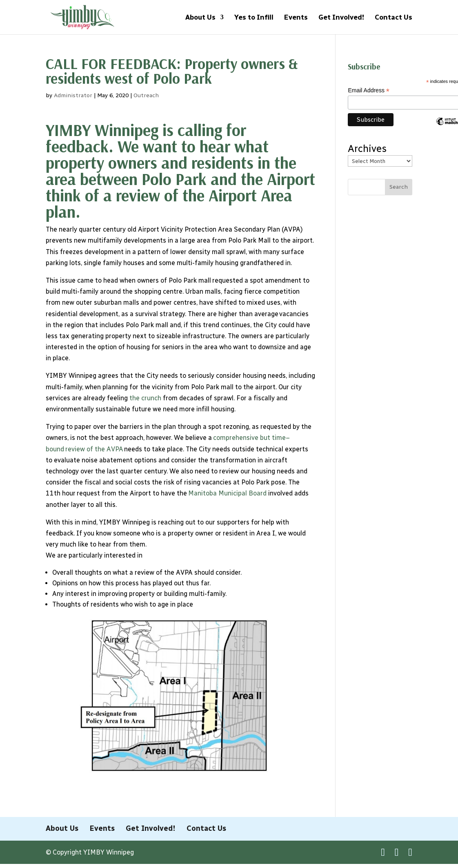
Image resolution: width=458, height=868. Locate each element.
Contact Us (394, 18)
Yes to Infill (254, 18)
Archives (367, 148)
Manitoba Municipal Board (228, 493)
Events (296, 18)
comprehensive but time (249, 438)
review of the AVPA (94, 449)
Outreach (146, 95)
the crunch (145, 398)
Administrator (73, 95)
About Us (200, 18)
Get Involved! (341, 18)
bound (55, 449)
